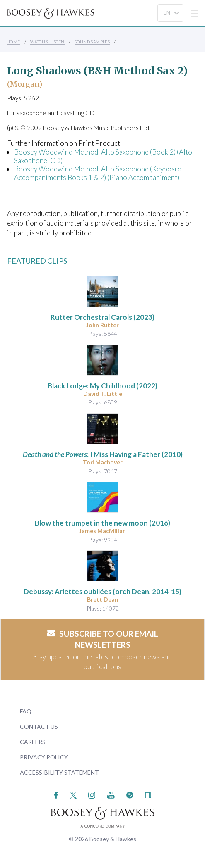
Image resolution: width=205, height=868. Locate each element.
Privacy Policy (44, 757)
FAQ (26, 711)
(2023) (102, 317)
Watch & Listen (47, 42)
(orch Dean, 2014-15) (102, 591)
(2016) (102, 523)
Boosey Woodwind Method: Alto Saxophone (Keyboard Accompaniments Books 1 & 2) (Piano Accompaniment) (98, 173)
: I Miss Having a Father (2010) (103, 454)
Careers (33, 742)
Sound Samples (92, 42)
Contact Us (39, 727)
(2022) (102, 386)
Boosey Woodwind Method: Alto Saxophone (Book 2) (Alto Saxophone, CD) (103, 156)
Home (13, 42)
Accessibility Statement (59, 772)
